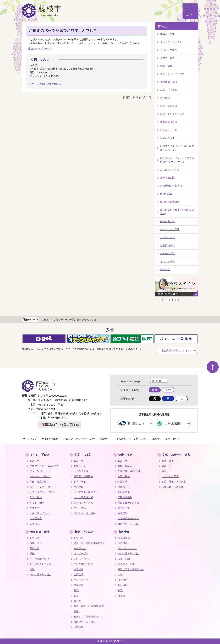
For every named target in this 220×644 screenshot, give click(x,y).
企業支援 (79, 569)
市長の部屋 (124, 538)
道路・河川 (36, 543)
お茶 (76, 596)
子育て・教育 (167, 58)
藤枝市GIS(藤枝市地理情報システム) (177, 212)
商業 (76, 590)
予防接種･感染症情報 (129, 471)
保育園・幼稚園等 (83, 477)
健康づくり (124, 487)
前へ (163, 300)
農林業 (77, 601)
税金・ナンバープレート (43, 487)
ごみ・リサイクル (39, 513)
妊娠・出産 (80, 466)
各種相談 (35, 524)
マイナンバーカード (41, 471)
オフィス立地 (81, 580)
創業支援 (79, 585)
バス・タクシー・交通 (42, 492)
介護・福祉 (124, 477)
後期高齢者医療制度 (129, 503)
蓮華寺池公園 (167, 178)
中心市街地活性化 (39, 559)
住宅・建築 (36, 497)
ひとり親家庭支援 (83, 497)
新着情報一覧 (167, 246)
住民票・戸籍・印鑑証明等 (44, 466)
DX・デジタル (81, 559)
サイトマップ (167, 237)
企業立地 (79, 575)
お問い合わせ (172, 439)
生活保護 (123, 513)
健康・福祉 (166, 66)
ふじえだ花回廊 (170, 477)
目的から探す (167, 138)
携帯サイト (106, 439)
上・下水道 (36, 518)
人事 (120, 575)
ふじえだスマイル (170, 170)
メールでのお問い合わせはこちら (48, 84)
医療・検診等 (125, 466)
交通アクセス (140, 439)
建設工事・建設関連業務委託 (89, 543)
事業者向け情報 (169, 122)
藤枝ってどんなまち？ (172, 114)
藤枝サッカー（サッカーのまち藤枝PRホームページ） (177, 160)
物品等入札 (80, 548)
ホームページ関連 (170, 229)
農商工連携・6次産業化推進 (89, 606)
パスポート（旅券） (41, 477)
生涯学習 (79, 487)
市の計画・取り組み (85, 513)
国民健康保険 (125, 497)
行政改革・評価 (126, 564)
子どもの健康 (81, 471)
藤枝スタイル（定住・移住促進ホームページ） (177, 148)
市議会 (121, 596)
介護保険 (123, 482)
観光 (164, 471)
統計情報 (123, 585)
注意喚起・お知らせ (129, 518)
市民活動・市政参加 (173, 487)
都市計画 (35, 548)
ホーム (162, 26)
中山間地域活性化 (83, 564)
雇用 (76, 611)
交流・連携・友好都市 (174, 482)
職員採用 (123, 580)
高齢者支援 (124, 492)
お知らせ (35, 461)
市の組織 (123, 543)
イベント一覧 (167, 262)
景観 (32, 554)
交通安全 (35, 508)
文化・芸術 (168, 461)
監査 (120, 590)
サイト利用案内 (50, 439)
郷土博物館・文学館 (171, 186)
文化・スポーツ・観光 (172, 74)
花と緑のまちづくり (41, 564)
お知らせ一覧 (167, 253)
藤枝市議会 (166, 194)
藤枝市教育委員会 (170, 202)
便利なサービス (169, 130)
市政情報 (165, 98)
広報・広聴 (124, 559)
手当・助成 (80, 508)
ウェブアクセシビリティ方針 (79, 439)
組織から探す (167, 34)
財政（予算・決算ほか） (131, 569)
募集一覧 (165, 269)
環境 (32, 569)
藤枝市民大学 (167, 221)
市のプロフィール (127, 548)
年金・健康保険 (38, 482)
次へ (186, 300)
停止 (190, 300)
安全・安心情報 (169, 106)
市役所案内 (122, 439)
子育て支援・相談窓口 (86, 492)
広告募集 (79, 627)
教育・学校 (80, 482)
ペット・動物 (37, 503)
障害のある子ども (83, 503)
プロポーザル (81, 554)
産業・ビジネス (169, 90)
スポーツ (167, 466)
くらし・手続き (169, 50)
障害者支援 (124, 508)
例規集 (156, 439)
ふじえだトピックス (171, 42)
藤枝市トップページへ (40, 49)
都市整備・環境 (169, 82)
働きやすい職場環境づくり (88, 617)
